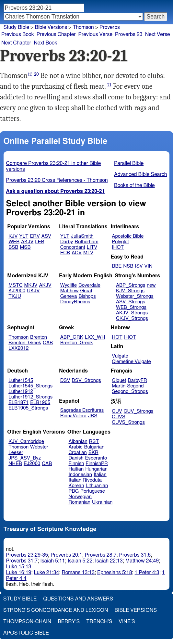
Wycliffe (69, 285)
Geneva (69, 296)
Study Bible (16, 27)
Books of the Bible (134, 185)
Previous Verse (95, 34)
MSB (25, 247)
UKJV (33, 291)
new (151, 285)
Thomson (83, 27)
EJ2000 (32, 464)
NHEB (15, 464)
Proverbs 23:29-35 (27, 555)
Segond (135, 386)
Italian (100, 475)
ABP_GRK (72, 337)
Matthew (69, 291)
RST (94, 442)
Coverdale (89, 285)
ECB (65, 253)
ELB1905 (40, 403)
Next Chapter (16, 43)
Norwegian (80, 497)
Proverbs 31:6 (135, 555)
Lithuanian (97, 486)
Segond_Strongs (130, 391)
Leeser (16, 453)
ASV (46, 236)
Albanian (78, 442)
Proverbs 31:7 (22, 561)
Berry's (69, 622)
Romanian (80, 502)
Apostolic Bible (26, 633)
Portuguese (93, 491)
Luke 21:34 (47, 573)
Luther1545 (21, 380)
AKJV (27, 242)
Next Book (45, 43)
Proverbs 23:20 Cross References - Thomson (57, 180)
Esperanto (96, 458)
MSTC (15, 285)
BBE (117, 266)
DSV (65, 380)
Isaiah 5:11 (53, 561)
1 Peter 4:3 (147, 573)
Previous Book (18, 34)
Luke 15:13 (19, 567)
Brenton (39, 337)
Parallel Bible (129, 163)
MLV (88, 253)
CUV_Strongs (138, 411)
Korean (76, 486)
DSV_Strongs (86, 380)
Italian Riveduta (85, 480)
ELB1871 (18, 403)
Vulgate (120, 356)
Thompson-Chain (27, 622)
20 (37, 74)
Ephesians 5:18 (115, 573)
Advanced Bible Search (140, 174)
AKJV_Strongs (132, 313)
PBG (74, 491)
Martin (119, 386)
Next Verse (158, 34)
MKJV (31, 285)
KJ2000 (17, 291)
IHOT (118, 247)
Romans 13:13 (78, 573)
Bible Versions (51, 27)
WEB (14, 242)
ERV (35, 236)
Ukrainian (102, 502)
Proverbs (110, 27)
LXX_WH (95, 337)
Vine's (127, 622)
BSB (13, 247)
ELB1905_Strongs (28, 408)
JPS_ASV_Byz (25, 458)
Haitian (76, 469)
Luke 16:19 (19, 573)
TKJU (15, 296)
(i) (30, 74)
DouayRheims (75, 302)
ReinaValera (73, 416)
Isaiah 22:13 (109, 561)
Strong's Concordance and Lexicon (56, 610)
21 (109, 85)
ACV (77, 253)
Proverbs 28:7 (101, 555)
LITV (92, 247)
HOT (117, 337)
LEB (40, 242)
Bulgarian (94, 447)
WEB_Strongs (131, 307)
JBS (93, 416)
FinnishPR (97, 464)
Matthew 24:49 (142, 561)
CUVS (119, 417)
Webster (39, 447)
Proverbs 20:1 (66, 555)
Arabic (76, 447)
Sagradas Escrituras (82, 410)
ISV (139, 266)
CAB (48, 343)
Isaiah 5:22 (80, 561)
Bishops (87, 296)
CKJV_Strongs (132, 318)
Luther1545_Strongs (30, 386)
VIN (149, 266)
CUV (117, 411)
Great (86, 291)
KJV (13, 236)
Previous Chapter (56, 34)
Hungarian (96, 469)
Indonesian (81, 475)
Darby (67, 242)
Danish (76, 458)
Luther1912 (21, 391)
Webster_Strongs (135, 296)
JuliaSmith (82, 236)
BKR (93, 453)
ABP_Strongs (131, 285)
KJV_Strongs (130, 291)
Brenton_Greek (25, 343)
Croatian (78, 453)
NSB (128, 266)
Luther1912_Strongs (30, 397)
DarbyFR (137, 380)
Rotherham (86, 242)
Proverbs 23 (129, 34)
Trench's (99, 622)
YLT (24, 236)
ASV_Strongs (131, 302)
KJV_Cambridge (26, 442)
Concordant (73, 247)
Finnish (76, 464)
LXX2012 (18, 348)
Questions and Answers (78, 599)
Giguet (119, 380)
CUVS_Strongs (128, 422)
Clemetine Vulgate (131, 362)
